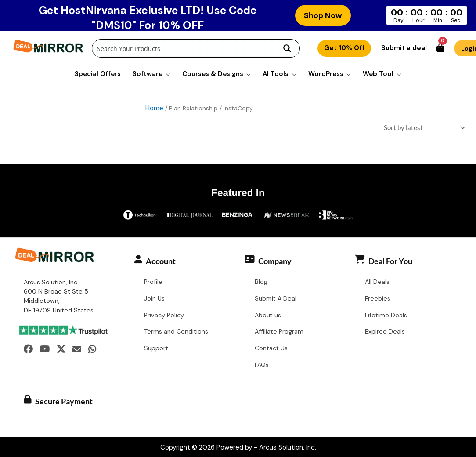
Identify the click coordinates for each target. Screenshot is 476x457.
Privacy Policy (164, 316)
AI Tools (276, 74)
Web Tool (378, 74)
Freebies (378, 299)
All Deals (377, 283)
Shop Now (323, 15)
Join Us (154, 299)
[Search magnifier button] (287, 48)
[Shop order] (423, 129)
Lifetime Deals (386, 316)
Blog (261, 283)
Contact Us (271, 349)
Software (148, 74)
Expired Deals (385, 333)
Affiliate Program (279, 333)
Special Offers (98, 74)
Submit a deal (404, 48)
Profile (153, 283)
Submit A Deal (276, 299)
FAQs (262, 366)
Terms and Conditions (176, 333)
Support (156, 349)
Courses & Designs (213, 74)
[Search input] (184, 48)
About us (268, 316)
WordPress (326, 74)
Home (155, 108)
